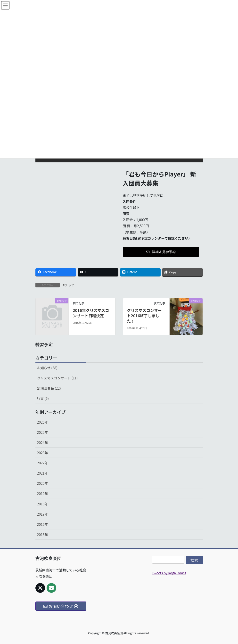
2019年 (43, 493)
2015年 (43, 535)
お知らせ (68, 285)
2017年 (43, 514)
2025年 (43, 432)
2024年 (43, 443)
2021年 (43, 473)
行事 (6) (43, 398)
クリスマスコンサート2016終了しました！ (144, 316)
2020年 (43, 483)
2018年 (43, 504)
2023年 (43, 453)
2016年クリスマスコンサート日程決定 (91, 313)
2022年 (43, 463)
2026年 (43, 422)
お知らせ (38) (47, 368)
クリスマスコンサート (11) (57, 378)
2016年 (43, 524)
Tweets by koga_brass (169, 573)
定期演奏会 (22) (49, 388)
